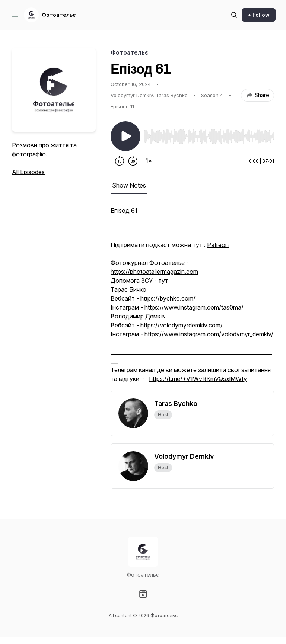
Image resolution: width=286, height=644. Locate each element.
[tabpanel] (192, 298)
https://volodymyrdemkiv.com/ (182, 325)
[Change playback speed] (149, 161)
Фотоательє (59, 15)
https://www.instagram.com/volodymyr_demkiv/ (209, 334)
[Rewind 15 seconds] (120, 161)
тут (163, 281)
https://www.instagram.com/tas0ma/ (194, 307)
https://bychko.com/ (168, 298)
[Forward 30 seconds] (133, 161)
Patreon (218, 245)
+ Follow (259, 15)
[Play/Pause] (125, 136)
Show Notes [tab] (129, 185)
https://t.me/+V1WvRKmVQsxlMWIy (198, 379)
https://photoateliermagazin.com (154, 272)
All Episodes (28, 172)
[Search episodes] (234, 15)
